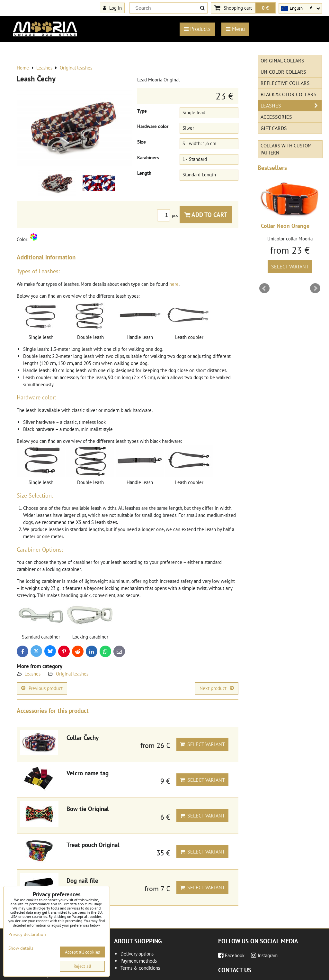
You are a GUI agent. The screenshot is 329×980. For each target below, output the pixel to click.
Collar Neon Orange (285, 226)
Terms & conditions (140, 968)
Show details (21, 948)
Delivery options (137, 954)
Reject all (82, 966)
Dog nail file (82, 880)
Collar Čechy (83, 737)
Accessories (276, 117)
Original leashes (72, 674)
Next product (217, 688)
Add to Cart (206, 215)
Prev (264, 288)
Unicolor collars (283, 72)
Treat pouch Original (93, 845)
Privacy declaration (27, 934)
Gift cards (274, 128)
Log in (112, 8)
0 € (265, 8)
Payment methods (139, 961)
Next (315, 288)
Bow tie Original (88, 809)
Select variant (202, 744)
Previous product (42, 688)
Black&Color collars (289, 94)
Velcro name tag (88, 773)
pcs (168, 215)
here (174, 284)
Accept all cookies (82, 952)
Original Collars (282, 61)
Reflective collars (285, 83)
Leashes (32, 674)
